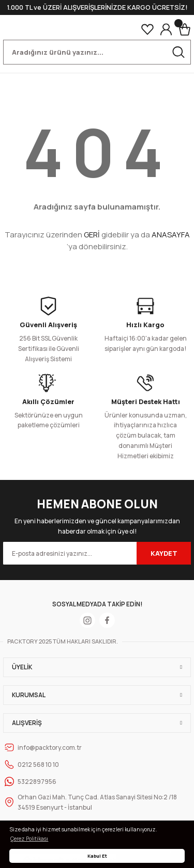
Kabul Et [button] (97, 856)
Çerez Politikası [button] (29, 839)
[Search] (97, 52)
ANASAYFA (171, 235)
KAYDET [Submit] (164, 553)
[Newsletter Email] (97, 553)
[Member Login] (166, 29)
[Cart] (185, 29)
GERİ (92, 235)
